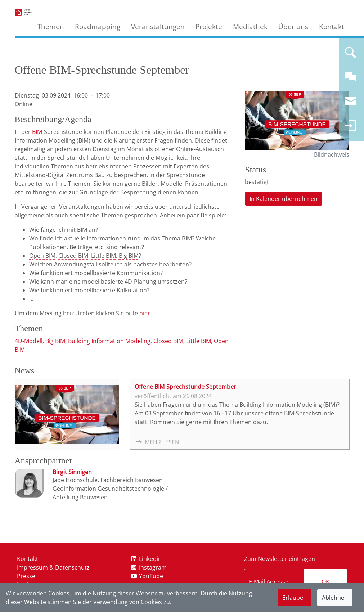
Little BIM (104, 256)
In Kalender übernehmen (284, 199)
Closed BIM (73, 256)
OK (325, 582)
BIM (37, 132)
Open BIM (42, 256)
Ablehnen (335, 598)
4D (128, 282)
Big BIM (129, 256)
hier (145, 313)
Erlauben (295, 598)
